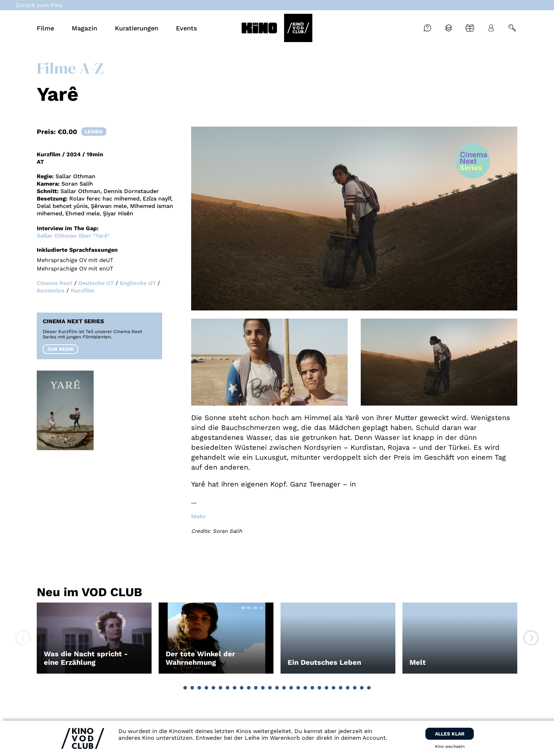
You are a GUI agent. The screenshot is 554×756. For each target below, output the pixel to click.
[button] (185, 688)
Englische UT (138, 283)
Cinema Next (55, 283)
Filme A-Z (70, 68)
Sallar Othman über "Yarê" (73, 236)
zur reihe (61, 349)
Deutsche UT (96, 283)
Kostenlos (51, 290)
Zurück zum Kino (39, 5)
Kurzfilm (82, 290)
